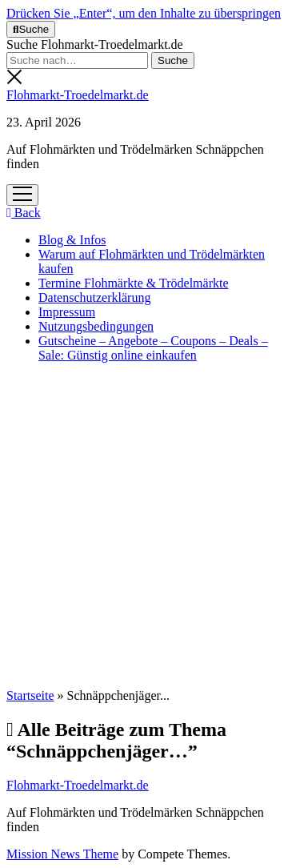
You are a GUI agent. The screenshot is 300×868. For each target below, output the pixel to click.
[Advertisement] (150, 526)
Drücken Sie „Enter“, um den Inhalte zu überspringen (144, 13)
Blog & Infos (72, 240)
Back (24, 213)
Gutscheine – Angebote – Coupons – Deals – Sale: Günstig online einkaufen (153, 348)
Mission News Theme (62, 854)
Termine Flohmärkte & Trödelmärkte (134, 283)
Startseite (30, 695)
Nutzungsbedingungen (96, 326)
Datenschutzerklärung (94, 297)
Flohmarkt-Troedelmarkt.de (78, 95)
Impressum (67, 312)
